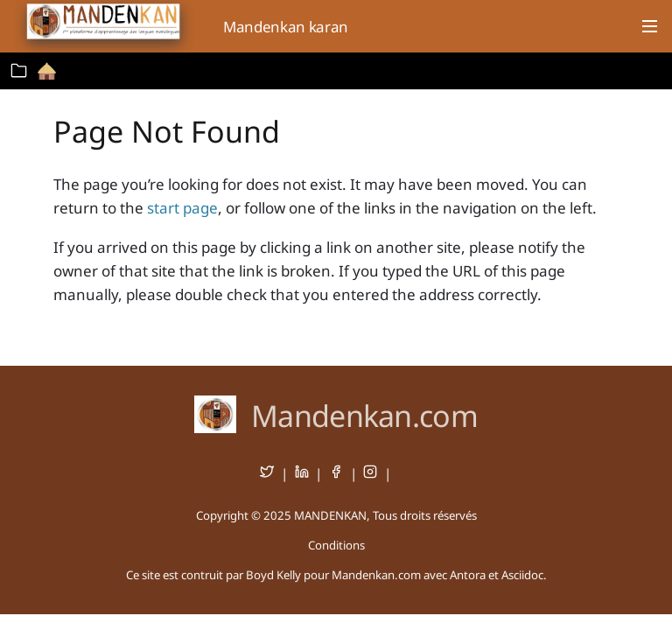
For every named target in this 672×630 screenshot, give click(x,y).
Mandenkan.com (364, 416)
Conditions (336, 545)
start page (182, 208)
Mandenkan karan (286, 27)
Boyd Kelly (273, 575)
